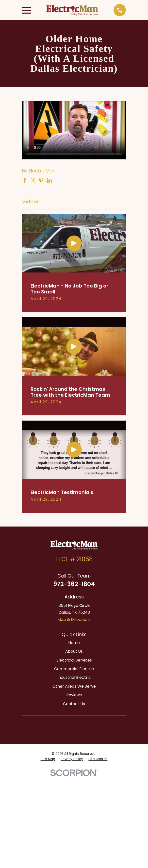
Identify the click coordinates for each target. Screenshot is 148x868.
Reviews (74, 695)
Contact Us (74, 704)
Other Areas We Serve (74, 686)
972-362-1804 (74, 584)
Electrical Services (74, 660)
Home (74, 643)
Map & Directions (74, 620)
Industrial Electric (74, 677)
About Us (74, 651)
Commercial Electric (74, 669)
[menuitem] (48, 759)
